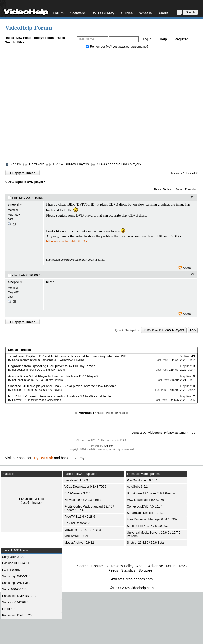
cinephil (14, 205)
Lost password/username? (131, 47)
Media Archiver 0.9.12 (79, 543)
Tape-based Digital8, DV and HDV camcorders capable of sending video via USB (67, 356)
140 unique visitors (31, 499)
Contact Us (139, 432)
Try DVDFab (43, 458)
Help (163, 39)
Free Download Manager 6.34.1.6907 (152, 519)
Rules (61, 38)
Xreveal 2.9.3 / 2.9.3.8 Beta (83, 500)
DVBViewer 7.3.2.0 (77, 493)
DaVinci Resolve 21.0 (79, 523)
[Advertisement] (48, 106)
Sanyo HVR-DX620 (15, 602)
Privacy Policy (122, 566)
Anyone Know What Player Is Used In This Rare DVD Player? (53, 376)
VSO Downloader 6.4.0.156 (145, 500)
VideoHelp (155, 432)
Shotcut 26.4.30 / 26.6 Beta (145, 543)
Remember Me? (99, 47)
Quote (185, 268)
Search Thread (185, 189)
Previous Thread (91, 413)
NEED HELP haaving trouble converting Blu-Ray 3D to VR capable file (60, 396)
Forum (58, 13)
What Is (146, 13)
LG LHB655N (11, 570)
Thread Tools (162, 189)
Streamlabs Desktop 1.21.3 (145, 513)
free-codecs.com (139, 579)
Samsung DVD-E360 (16, 583)
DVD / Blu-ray (103, 13)
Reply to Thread (22, 173)
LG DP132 (9, 609)
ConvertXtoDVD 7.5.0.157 (145, 506)
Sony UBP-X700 (13, 557)
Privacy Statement (176, 432)
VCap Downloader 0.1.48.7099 (85, 487)
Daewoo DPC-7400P (16, 563)
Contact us (100, 566)
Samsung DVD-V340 (16, 576)
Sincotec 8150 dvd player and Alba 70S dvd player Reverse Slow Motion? (62, 386)
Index (10, 38)
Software (78, 13)
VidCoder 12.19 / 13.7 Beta (83, 530)
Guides (127, 13)
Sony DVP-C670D (14, 589)
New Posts (24, 38)
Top (193, 330)
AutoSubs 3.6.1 (137, 487)
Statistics (128, 570)
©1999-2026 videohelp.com (132, 588)
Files (21, 42)
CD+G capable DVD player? (119, 164)
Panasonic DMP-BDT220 (19, 596)
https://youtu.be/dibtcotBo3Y (67, 241)
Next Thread (116, 413)
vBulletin (108, 446)
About (163, 13)
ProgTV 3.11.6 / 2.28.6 (80, 517)
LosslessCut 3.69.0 (77, 480)
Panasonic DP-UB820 (17, 615)
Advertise (156, 566)
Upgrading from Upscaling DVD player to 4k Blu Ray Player (52, 366)
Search (10, 42)
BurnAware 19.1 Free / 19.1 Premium (152, 493)
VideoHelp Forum (29, 28)
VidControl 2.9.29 (76, 536)
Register (181, 39)
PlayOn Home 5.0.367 (142, 480)
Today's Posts (43, 38)
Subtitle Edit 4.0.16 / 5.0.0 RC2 (148, 526)
